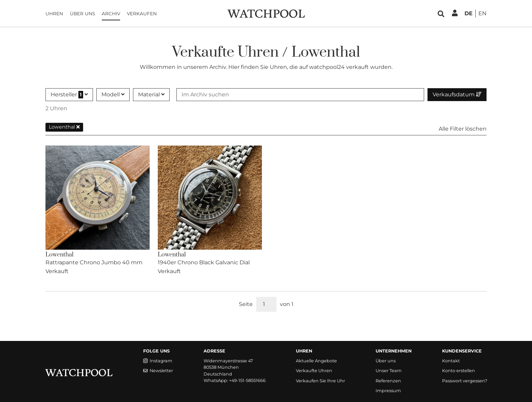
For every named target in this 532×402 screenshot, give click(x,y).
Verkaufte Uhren (314, 371)
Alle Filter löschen (463, 129)
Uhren (54, 14)
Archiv (111, 14)
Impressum (388, 391)
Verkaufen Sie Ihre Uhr (320, 381)
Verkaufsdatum (457, 94)
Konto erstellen (459, 371)
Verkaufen (142, 14)
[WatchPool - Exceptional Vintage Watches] (266, 13)
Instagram (158, 361)
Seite (246, 304)
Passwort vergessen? (465, 381)
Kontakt (451, 361)
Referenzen (388, 381)
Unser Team (389, 371)
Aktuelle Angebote (316, 361)
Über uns (82, 14)
